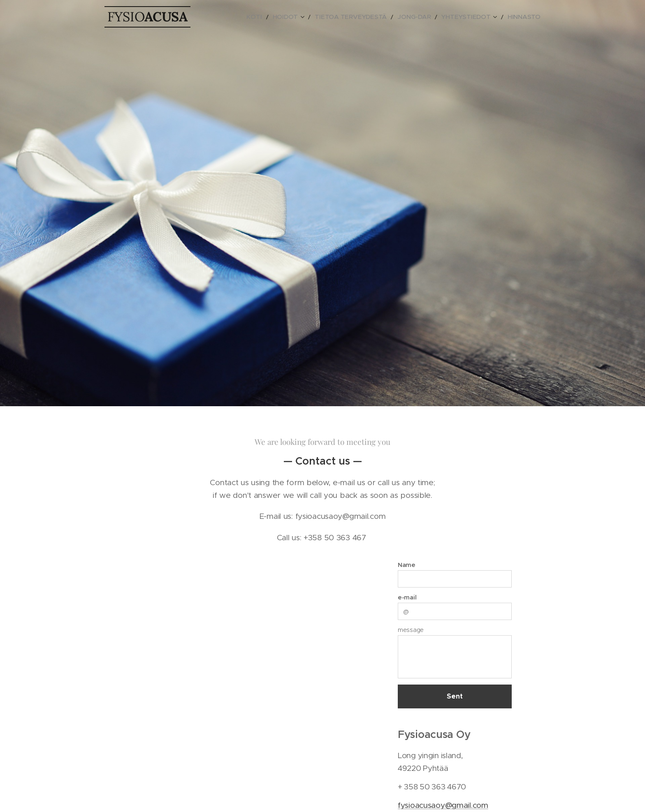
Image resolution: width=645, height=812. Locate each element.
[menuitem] (288, 17)
